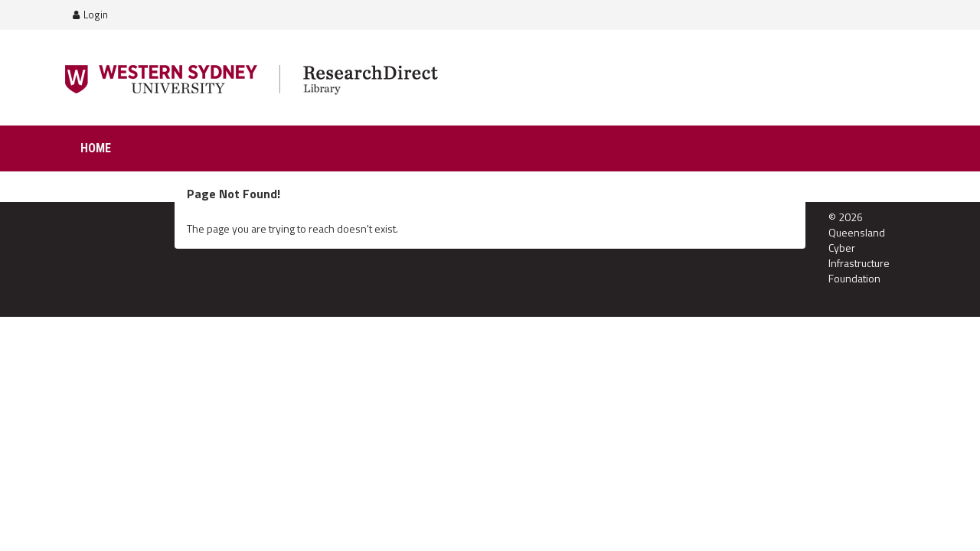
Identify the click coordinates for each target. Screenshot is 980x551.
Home (96, 148)
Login (90, 15)
